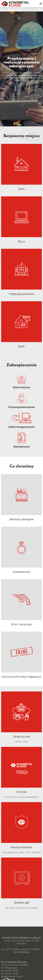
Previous (3, 69)
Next (40, 69)
